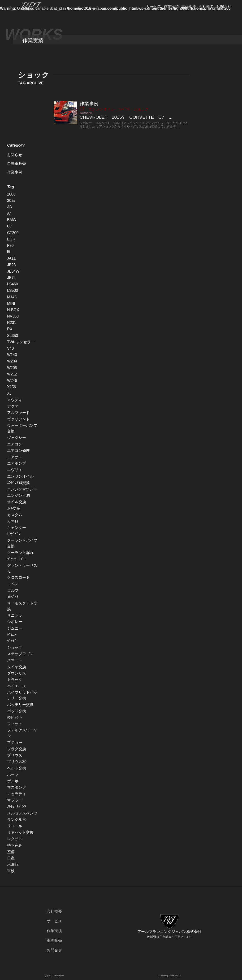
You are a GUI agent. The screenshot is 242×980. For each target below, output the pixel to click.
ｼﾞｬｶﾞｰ (13, 641)
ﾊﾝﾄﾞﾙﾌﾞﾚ (15, 717)
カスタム (15, 515)
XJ (9, 393)
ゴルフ (13, 590)
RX (10, 329)
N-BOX (13, 310)
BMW (12, 220)
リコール (15, 826)
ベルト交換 (17, 768)
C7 (82, 109)
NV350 (13, 316)
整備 (11, 852)
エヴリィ (15, 470)
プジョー (15, 743)
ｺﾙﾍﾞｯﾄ (124, 109)
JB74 (11, 278)
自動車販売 (17, 163)
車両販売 (189, 7)
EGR (11, 239)
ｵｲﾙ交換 (14, 508)
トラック (15, 680)
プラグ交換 (17, 749)
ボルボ (13, 781)
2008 (11, 194)
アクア (13, 406)
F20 (10, 246)
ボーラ (13, 774)
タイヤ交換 (17, 667)
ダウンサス (17, 673)
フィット (15, 724)
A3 (9, 207)
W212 (12, 374)
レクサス (15, 839)
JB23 (11, 265)
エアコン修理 (18, 451)
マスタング (17, 787)
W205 (12, 368)
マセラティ (17, 794)
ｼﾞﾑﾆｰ (12, 635)
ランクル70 (17, 820)
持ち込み (15, 845)
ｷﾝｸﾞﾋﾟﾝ (14, 534)
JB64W (13, 271)
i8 (9, 252)
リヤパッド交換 (20, 832)
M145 (12, 297)
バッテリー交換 (20, 705)
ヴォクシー (17, 438)
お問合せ (224, 7)
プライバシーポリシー (54, 976)
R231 (12, 323)
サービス (154, 7)
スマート (15, 660)
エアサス (15, 457)
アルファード (18, 413)
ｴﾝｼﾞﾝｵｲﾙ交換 (18, 483)
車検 (11, 871)
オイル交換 (17, 502)
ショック (141, 109)
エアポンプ (17, 463)
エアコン (15, 444)
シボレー (15, 622)
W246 (12, 381)
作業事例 (89, 104)
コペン (13, 584)
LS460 (13, 284)
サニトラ (15, 615)
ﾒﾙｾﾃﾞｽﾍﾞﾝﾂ (17, 807)
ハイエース (17, 686)
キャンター (17, 528)
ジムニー (15, 628)
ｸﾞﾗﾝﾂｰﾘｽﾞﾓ (17, 559)
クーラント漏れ (20, 553)
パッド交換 (17, 711)
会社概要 (206, 7)
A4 (9, 213)
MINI (11, 303)
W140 (12, 355)
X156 (11, 387)
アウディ (15, 400)
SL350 (13, 336)
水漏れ (13, 865)
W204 (12, 361)
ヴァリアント (18, 419)
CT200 (13, 233)
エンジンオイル (101, 109)
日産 (11, 858)
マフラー (15, 800)
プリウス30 (17, 762)
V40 (10, 348)
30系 (11, 201)
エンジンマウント (22, 489)
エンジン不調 (18, 495)
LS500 (13, 290)
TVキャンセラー (21, 342)
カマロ (13, 521)
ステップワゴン (20, 654)
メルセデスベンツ (22, 813)
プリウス (15, 755)
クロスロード (18, 577)
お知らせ (15, 155)
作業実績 (171, 7)
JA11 (11, 258)
